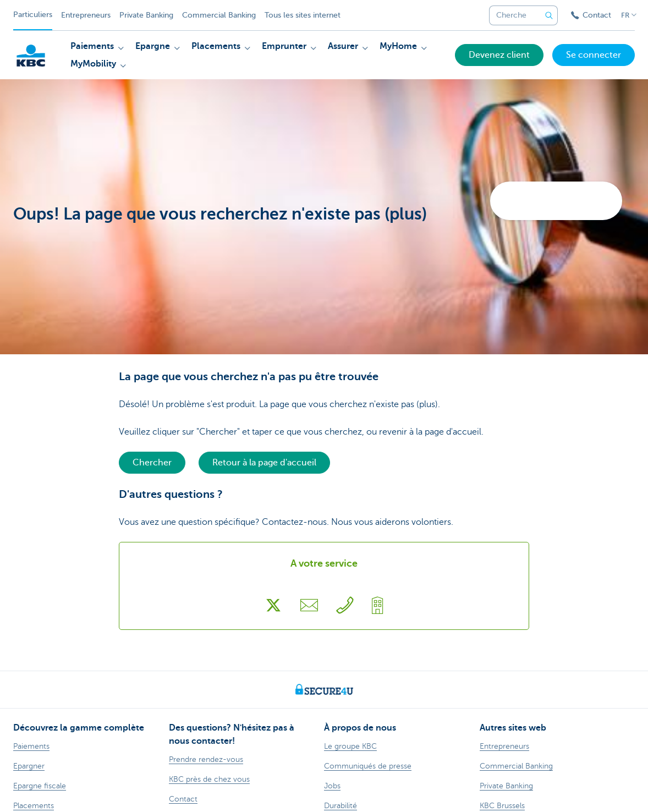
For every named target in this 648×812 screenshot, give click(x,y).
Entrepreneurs (86, 15)
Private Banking (146, 15)
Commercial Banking (219, 15)
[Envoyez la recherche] (549, 15)
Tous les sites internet (303, 15)
